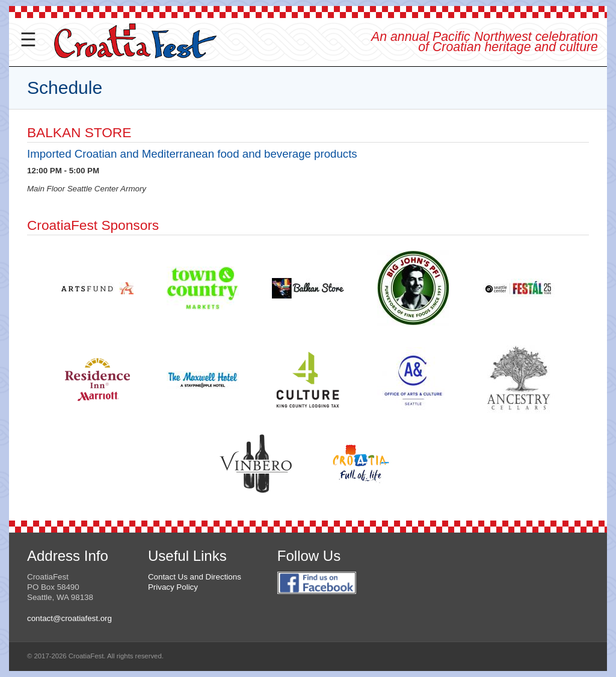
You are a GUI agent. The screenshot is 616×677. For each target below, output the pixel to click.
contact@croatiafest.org (69, 618)
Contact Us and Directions (195, 577)
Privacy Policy (173, 587)
